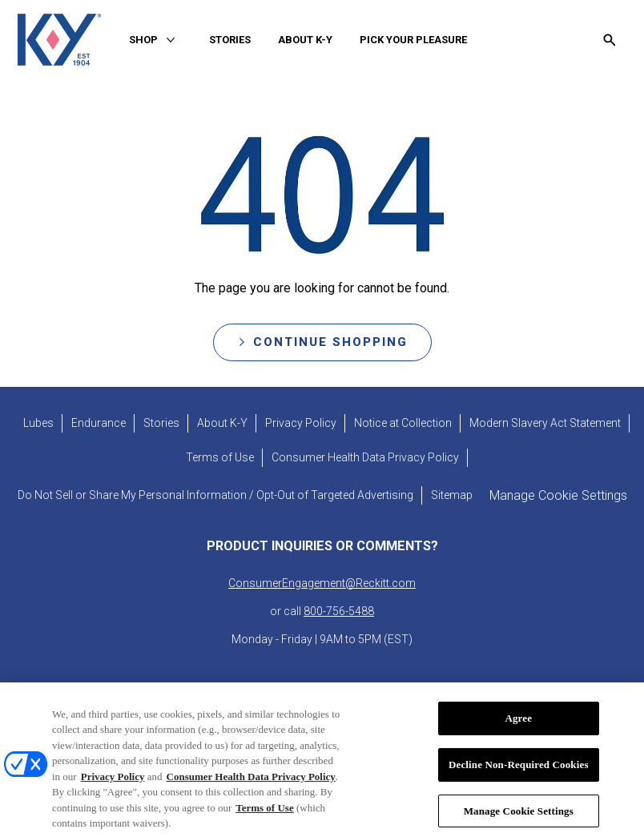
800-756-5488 (339, 611)
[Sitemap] (452, 495)
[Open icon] (610, 40)
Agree (518, 728)
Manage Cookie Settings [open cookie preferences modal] (558, 495)
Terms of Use (264, 817)
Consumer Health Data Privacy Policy (251, 786)
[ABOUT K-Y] (305, 40)
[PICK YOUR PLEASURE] (413, 40)
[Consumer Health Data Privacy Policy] (365, 458)
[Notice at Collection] (403, 423)
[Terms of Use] (220, 458)
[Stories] (161, 423)
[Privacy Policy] (301, 423)
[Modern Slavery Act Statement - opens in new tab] (545, 423)
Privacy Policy (113, 786)
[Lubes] (38, 423)
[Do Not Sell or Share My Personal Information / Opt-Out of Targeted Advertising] (215, 495)
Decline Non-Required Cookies (519, 774)
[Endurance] (99, 423)
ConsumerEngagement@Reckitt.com (322, 583)
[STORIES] (230, 40)
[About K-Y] (222, 423)
